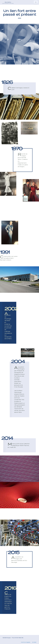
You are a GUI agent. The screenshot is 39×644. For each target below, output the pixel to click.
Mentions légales (26, 642)
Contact (34, 642)
